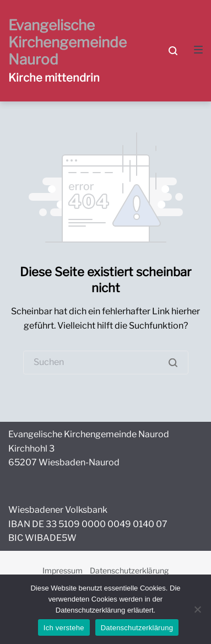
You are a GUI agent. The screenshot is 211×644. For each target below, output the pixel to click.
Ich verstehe (64, 628)
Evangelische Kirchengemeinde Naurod (67, 42)
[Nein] (197, 609)
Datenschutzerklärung (129, 570)
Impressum (63, 570)
